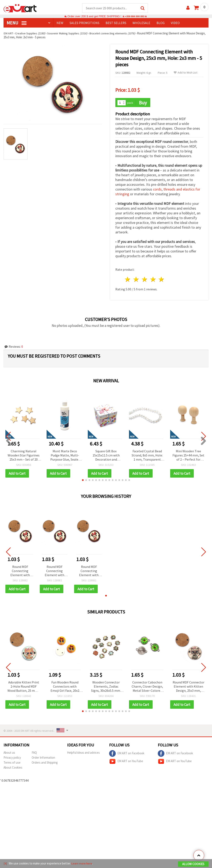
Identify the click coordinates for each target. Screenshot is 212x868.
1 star (128, 280)
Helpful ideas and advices (83, 754)
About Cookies (13, 768)
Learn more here (82, 864)
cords (157, 190)
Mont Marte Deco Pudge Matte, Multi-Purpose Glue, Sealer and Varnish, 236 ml (65, 456)
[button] (83, 481)
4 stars (153, 280)
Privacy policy (12, 759)
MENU (17, 23)
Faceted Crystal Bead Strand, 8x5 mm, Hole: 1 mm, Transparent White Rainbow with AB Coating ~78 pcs (147, 456)
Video (175, 23)
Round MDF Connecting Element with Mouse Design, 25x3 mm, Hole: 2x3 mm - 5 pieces (20, 572)
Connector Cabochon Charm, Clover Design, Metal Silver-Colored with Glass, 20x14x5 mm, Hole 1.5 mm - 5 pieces (147, 688)
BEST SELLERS (116, 23)
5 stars (162, 280)
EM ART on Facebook (127, 755)
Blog (161, 23)
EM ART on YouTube (126, 762)
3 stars (145, 280)
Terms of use (12, 764)
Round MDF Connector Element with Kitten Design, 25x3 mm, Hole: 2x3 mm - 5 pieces (189, 688)
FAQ (34, 754)
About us (9, 754)
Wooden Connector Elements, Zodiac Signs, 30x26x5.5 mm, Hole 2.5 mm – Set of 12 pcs (106, 688)
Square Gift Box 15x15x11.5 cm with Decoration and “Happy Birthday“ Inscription (106, 456)
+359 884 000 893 (135, 16)
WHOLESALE (141, 23)
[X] (5, 864)
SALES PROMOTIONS (84, 23)
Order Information (43, 759)
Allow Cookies (193, 864)
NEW (60, 23)
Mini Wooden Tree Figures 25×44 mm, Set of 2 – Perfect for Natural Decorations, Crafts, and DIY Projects (188, 456)
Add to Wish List (185, 73)
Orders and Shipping (45, 764)
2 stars (136, 280)
